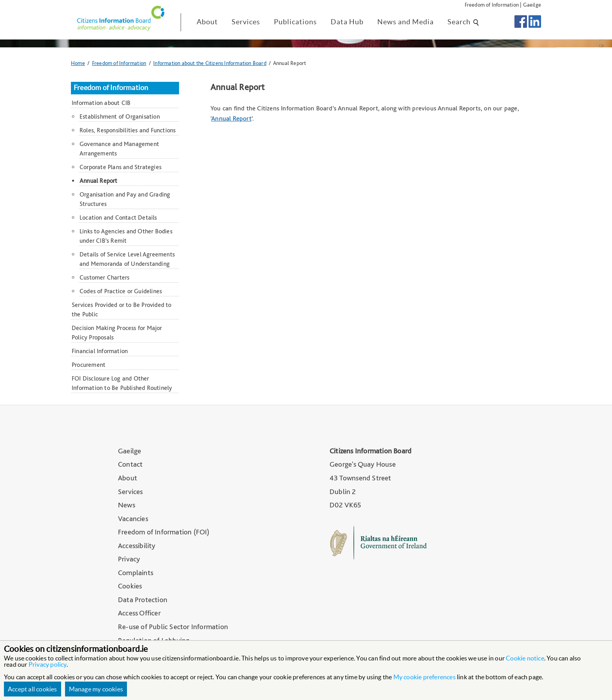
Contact (130, 464)
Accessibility (137, 546)
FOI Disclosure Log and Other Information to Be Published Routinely (122, 383)
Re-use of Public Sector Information (173, 627)
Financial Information (100, 351)
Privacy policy (48, 664)
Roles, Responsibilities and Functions (128, 130)
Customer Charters (104, 277)
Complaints (136, 573)
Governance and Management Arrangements (119, 149)
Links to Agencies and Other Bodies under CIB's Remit (126, 236)
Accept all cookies (33, 689)
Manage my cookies (96, 689)
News (127, 505)
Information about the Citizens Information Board (210, 63)
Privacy (129, 559)
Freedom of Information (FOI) (164, 532)
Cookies (130, 586)
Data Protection (143, 600)
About (207, 22)
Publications (295, 22)
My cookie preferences (425, 677)
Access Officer (139, 613)
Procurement (89, 365)
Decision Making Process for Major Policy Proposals (117, 333)
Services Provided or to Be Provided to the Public (122, 309)
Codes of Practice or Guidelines (121, 291)
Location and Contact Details (118, 217)
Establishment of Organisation (120, 116)
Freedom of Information (492, 5)
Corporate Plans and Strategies (120, 167)
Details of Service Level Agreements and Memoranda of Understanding (127, 259)
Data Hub (347, 22)
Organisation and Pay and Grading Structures (125, 199)
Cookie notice (525, 658)
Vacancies (133, 519)
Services (246, 22)
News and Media (406, 22)
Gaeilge (532, 5)
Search (464, 22)
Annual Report (231, 118)
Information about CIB (101, 103)
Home (78, 63)
